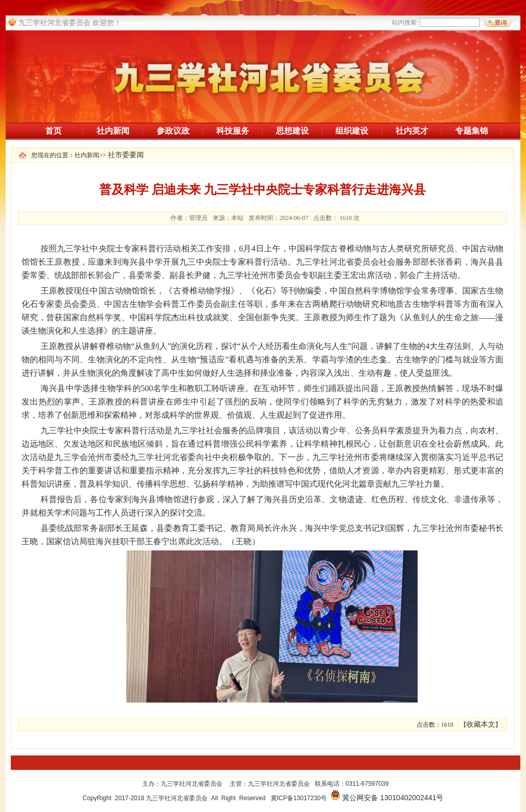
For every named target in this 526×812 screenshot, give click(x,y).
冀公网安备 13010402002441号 (393, 798)
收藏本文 (481, 724)
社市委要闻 (126, 155)
